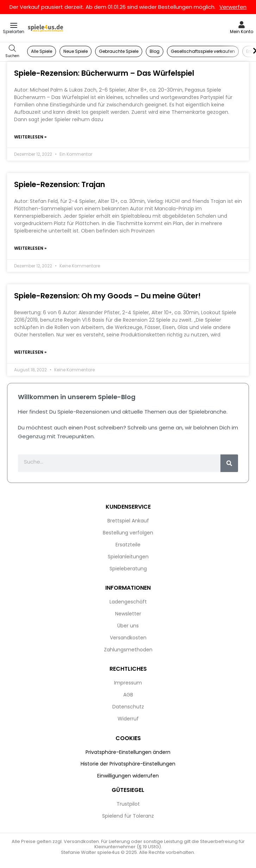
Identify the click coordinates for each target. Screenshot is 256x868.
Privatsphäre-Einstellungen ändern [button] (128, 752)
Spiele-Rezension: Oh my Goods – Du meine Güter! (107, 296)
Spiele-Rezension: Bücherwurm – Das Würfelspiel (104, 73)
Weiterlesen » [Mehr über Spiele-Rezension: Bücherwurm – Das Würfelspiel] (30, 137)
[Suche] (229, 463)
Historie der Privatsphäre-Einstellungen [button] (128, 764)
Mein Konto (242, 32)
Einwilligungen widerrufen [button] (128, 776)
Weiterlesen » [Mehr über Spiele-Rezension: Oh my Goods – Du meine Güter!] (30, 352)
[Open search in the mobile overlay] (12, 52)
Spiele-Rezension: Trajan (60, 184)
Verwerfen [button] (233, 7)
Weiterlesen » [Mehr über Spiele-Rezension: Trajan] (30, 248)
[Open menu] (14, 25)
